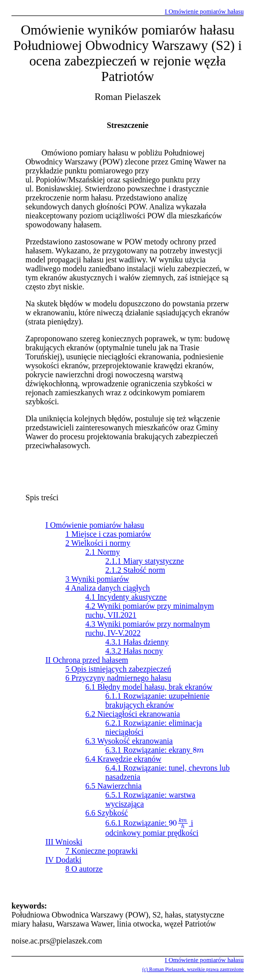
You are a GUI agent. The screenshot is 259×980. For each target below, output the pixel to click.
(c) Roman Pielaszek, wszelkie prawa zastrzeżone (193, 969)
